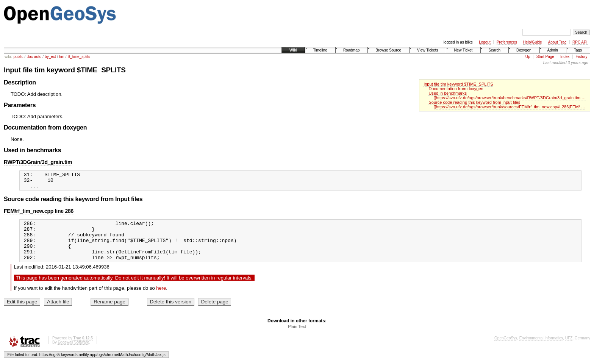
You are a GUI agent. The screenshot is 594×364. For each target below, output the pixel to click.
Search (494, 50)
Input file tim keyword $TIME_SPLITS (458, 84)
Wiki (293, 50)
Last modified (555, 63)
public (18, 57)
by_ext (50, 57)
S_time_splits (79, 57)
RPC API (580, 42)
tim (62, 57)
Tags (578, 50)
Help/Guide (533, 42)
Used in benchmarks (448, 93)
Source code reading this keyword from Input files (474, 102)
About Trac (557, 42)
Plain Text (297, 338)
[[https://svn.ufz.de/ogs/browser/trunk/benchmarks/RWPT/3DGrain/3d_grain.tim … (510, 98)
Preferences (507, 42)
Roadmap (351, 50)
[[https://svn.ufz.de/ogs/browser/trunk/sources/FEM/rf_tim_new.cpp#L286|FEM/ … (510, 107)
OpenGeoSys (506, 349)
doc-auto (34, 57)
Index (565, 57)
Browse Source (388, 50)
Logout (485, 42)
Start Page (545, 57)
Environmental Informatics (541, 349)
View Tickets (428, 50)
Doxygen (524, 50)
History (581, 57)
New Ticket (463, 50)
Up (528, 57)
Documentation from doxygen (456, 89)
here (161, 299)
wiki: (8, 57)
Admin (553, 50)
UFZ (569, 349)
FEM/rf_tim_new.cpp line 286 (39, 214)
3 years (574, 63)
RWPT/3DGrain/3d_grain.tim (38, 162)
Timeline (320, 50)
